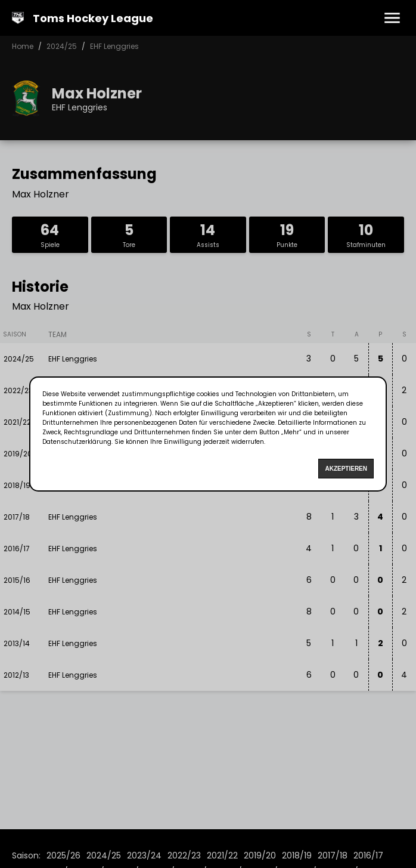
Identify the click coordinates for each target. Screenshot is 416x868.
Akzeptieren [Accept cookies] (346, 469)
